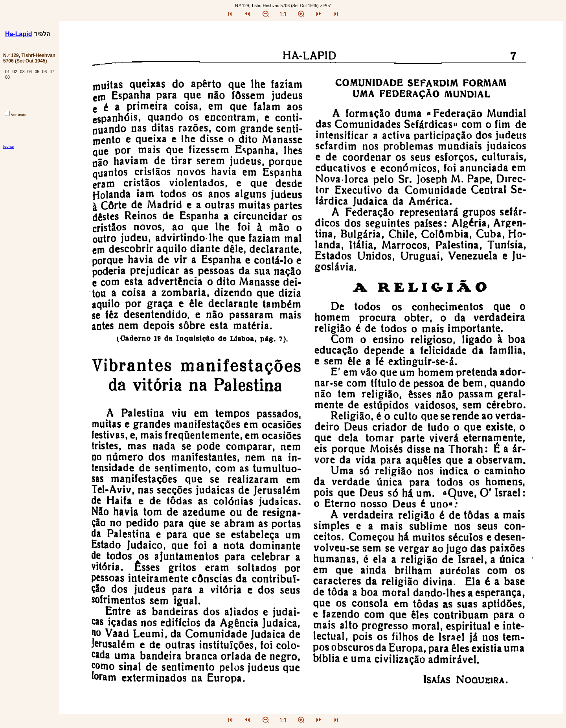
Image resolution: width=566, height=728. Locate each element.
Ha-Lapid (18, 34)
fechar (9, 147)
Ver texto (16, 115)
